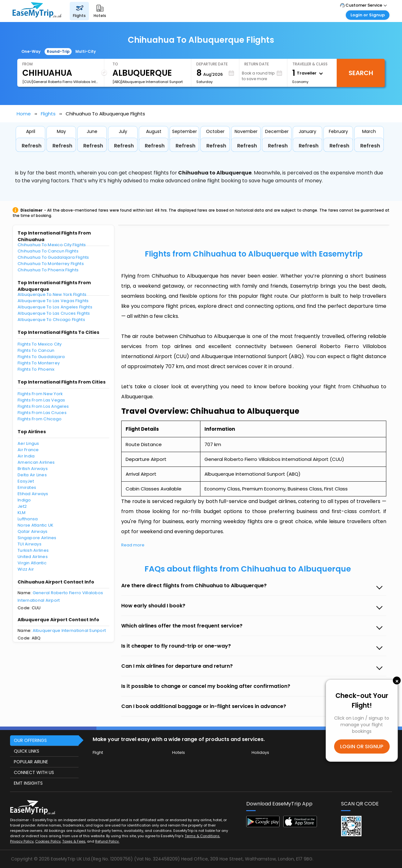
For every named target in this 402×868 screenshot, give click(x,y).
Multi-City (86, 51)
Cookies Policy (48, 841)
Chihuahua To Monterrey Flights (51, 264)
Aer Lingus (28, 443)
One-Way (31, 51)
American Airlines (36, 462)
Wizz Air (26, 569)
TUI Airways (30, 544)
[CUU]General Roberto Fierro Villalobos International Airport (61, 82)
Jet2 (22, 506)
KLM (22, 513)
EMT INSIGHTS (28, 783)
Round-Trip (58, 51)
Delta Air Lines (32, 475)
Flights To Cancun (36, 350)
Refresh (32, 146)
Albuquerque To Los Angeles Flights (55, 307)
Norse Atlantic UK (35, 525)
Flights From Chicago (40, 419)
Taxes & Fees (74, 841)
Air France (28, 450)
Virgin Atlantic (32, 563)
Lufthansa (28, 519)
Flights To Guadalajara (41, 357)
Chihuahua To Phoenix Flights (48, 270)
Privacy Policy (22, 841)
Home (24, 114)
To (115, 64)
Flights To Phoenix (36, 369)
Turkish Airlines (33, 550)
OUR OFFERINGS (30, 740)
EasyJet (26, 481)
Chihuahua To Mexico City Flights (52, 245)
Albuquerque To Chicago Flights (51, 320)
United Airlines (33, 557)
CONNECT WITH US (34, 772)
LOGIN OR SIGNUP (362, 746)
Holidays (260, 752)
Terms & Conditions (202, 836)
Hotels (179, 752)
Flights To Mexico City (40, 344)
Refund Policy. (107, 841)
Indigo (24, 500)
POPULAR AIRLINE (31, 762)
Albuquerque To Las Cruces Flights (54, 313)
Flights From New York (40, 394)
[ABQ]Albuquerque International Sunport (148, 82)
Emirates (27, 487)
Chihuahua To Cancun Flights (48, 251)
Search (361, 73)
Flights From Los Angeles (43, 406)
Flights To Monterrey (39, 363)
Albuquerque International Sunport (69, 630)
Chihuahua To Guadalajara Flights (53, 257)
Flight (98, 752)
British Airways (33, 469)
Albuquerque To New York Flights (52, 294)
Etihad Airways (33, 494)
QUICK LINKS (27, 751)
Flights (48, 114)
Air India (26, 456)
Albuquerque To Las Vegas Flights (53, 301)
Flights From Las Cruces (42, 413)
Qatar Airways (33, 531)
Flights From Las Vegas (41, 400)
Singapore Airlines (37, 538)
